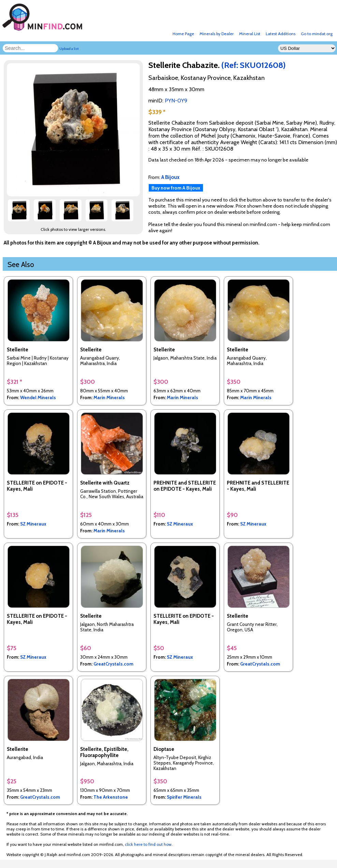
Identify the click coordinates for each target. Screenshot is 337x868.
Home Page (183, 34)
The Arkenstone (111, 797)
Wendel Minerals (38, 397)
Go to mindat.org (317, 34)
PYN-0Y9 (176, 101)
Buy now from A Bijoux (176, 188)
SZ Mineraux (33, 524)
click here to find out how (148, 844)
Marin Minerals (109, 397)
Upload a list (69, 49)
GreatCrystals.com (113, 664)
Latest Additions (281, 34)
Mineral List (250, 34)
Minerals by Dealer (217, 34)
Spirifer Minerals (184, 797)
